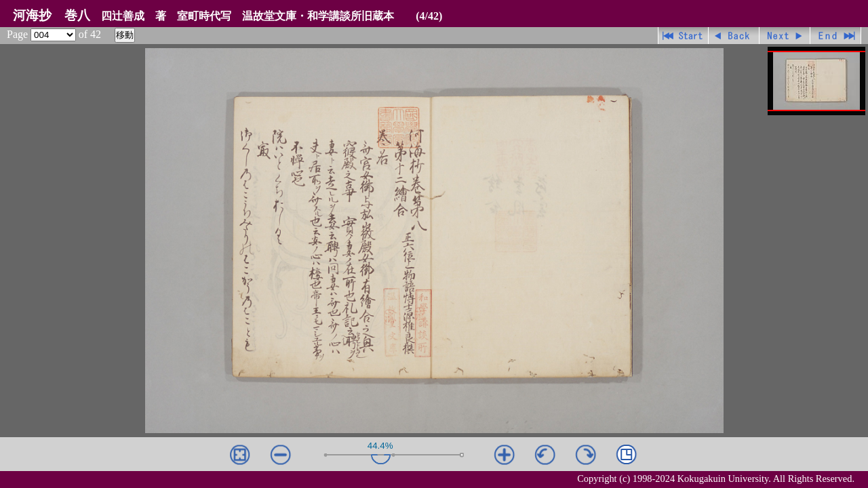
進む (785, 36)
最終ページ (836, 36)
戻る (734, 36)
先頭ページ (683, 36)
